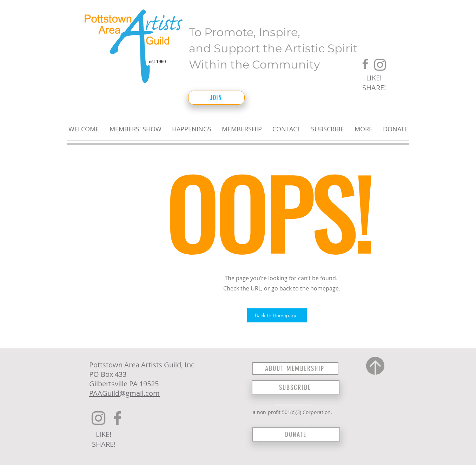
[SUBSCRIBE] (296, 387)
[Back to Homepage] (277, 315)
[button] (135, 126)
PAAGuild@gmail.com (124, 393)
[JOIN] (216, 98)
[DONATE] (296, 434)
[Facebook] (365, 64)
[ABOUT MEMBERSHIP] (295, 368)
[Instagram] (380, 65)
